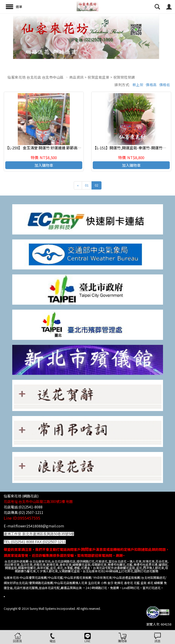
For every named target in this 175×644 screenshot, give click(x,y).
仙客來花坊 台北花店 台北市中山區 (36, 77)
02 (96, 185)
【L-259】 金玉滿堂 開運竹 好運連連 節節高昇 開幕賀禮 (51, 148)
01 (87, 185)
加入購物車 (44, 165)
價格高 (151, 85)
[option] (87, 36)
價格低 (165, 85)
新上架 (138, 85)
